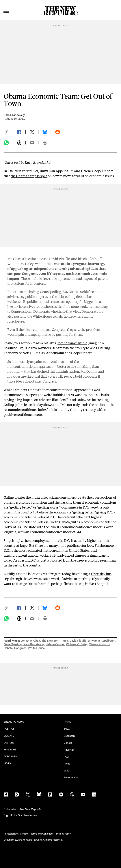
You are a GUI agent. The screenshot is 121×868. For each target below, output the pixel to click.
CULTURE (9, 743)
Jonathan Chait (30, 641)
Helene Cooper (55, 644)
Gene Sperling (13, 644)
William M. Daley (77, 644)
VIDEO (7, 763)
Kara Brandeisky (14, 115)
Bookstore (70, 736)
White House (36, 648)
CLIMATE (9, 736)
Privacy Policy (63, 834)
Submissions (71, 777)
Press (67, 764)
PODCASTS (10, 757)
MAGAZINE (10, 750)
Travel (67, 729)
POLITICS (9, 729)
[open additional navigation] (6, 8)
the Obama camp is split (29, 176)
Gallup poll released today (23, 404)
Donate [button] (68, 743)
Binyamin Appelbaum (102, 641)
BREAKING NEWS (14, 722)
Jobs (66, 771)
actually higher (85, 540)
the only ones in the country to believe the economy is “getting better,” (57, 510)
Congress (20, 648)
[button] (8, 132)
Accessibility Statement (16, 834)
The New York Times (55, 641)
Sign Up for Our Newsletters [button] (20, 815)
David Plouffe (78, 641)
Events (68, 722)
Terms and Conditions (42, 834)
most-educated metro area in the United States (54, 550)
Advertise (69, 750)
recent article (72, 343)
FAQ (66, 757)
